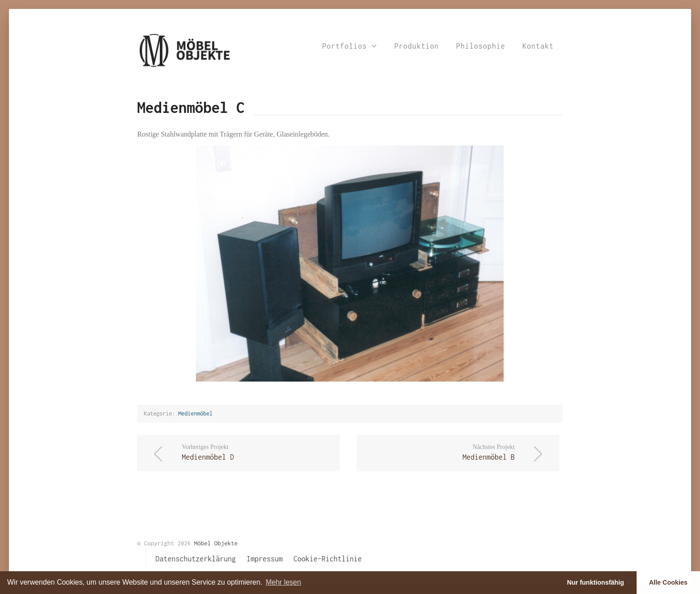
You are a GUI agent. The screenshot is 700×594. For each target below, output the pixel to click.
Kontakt (538, 46)
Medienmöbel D (256, 452)
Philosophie (481, 46)
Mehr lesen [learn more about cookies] (283, 582)
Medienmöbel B (441, 452)
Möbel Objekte (216, 543)
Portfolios (350, 46)
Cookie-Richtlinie (327, 559)
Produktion (417, 46)
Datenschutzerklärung (196, 559)
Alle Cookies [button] (668, 582)
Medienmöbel (195, 413)
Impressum (265, 559)
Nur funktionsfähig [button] (596, 582)
